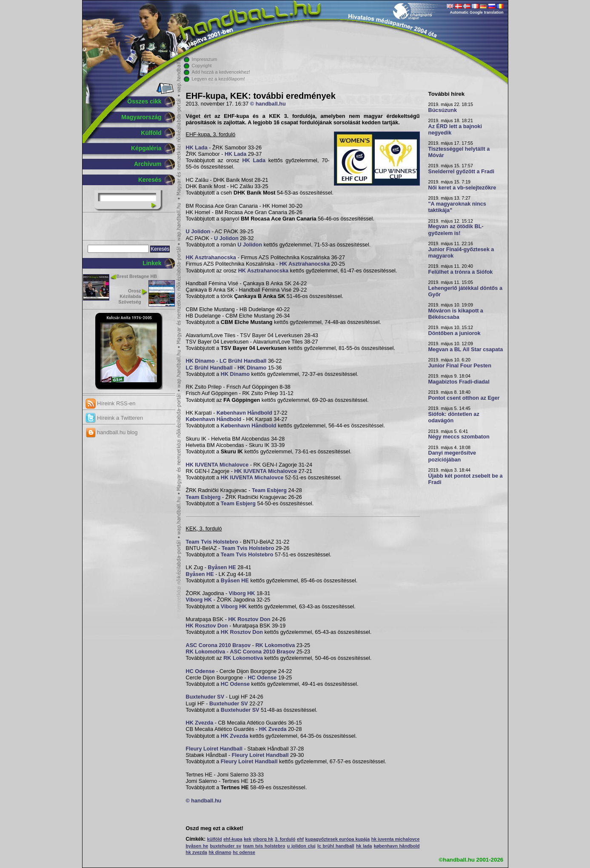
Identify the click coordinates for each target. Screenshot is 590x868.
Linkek (152, 263)
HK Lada (197, 148)
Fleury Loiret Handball (214, 749)
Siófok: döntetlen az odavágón (454, 417)
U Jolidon (198, 232)
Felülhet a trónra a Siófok (461, 272)
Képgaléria (146, 148)
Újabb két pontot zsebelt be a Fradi (466, 479)
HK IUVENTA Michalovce (217, 465)
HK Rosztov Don (249, 619)
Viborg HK (242, 593)
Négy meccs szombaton (459, 437)
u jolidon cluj (301, 846)
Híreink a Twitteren (114, 418)
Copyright (202, 66)
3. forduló (285, 839)
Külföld (151, 133)
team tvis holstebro (264, 846)
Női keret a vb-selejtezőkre (462, 188)
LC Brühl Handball (243, 361)
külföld (215, 839)
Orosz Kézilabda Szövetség (130, 296)
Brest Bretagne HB (137, 276)
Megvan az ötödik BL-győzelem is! (456, 230)
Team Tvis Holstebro (212, 542)
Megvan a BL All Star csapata (466, 349)
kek (248, 839)
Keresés (150, 180)
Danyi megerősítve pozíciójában (452, 456)
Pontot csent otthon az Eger (464, 398)
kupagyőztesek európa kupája (338, 839)
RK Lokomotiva (275, 645)
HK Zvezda (200, 723)
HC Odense (200, 671)
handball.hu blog (112, 432)
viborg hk (263, 839)
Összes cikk (144, 101)
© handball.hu (268, 104)
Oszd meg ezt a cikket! (215, 828)
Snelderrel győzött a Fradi (461, 172)
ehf (300, 839)
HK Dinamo (200, 361)
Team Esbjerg (269, 490)
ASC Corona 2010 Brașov (218, 645)
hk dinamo (220, 852)
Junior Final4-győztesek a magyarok (461, 253)
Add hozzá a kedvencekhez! (221, 72)
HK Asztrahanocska (211, 258)
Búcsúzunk (443, 110)
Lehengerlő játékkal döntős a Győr (465, 291)
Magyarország (141, 117)
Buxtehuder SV (205, 697)
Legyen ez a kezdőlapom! (218, 79)
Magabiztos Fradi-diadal (459, 382)
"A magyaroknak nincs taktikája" (457, 207)
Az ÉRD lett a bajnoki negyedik (455, 130)
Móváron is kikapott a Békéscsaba (456, 314)
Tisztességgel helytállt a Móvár (459, 152)
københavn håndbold (397, 846)
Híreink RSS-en (111, 403)
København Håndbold (244, 413)
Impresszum (205, 59)
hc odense (244, 852)
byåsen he (197, 846)
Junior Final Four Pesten (460, 366)
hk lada (364, 846)
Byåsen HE (222, 567)
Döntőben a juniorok (455, 333)
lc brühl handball (336, 846)
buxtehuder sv (226, 846)
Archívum (148, 164)
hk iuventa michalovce (396, 839)
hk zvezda (197, 852)
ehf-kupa (233, 839)
